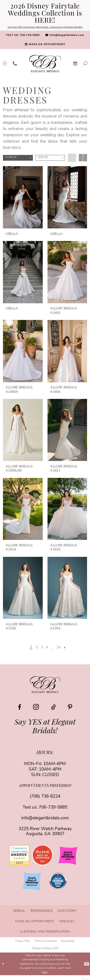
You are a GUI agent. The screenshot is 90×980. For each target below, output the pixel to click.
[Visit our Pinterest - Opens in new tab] (70, 712)
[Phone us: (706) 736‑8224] (15, 69)
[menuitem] (23, 40)
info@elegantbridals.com (45, 823)
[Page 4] (47, 653)
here (45, 977)
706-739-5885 (53, 812)
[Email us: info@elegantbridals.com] (65, 40)
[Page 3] (40, 653)
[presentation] (23, 202)
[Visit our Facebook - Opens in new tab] (20, 712)
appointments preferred (45, 791)
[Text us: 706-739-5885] (23, 40)
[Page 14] (62, 653)
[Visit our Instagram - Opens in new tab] (36, 712)
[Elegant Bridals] (45, 689)
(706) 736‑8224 (45, 802)
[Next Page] (70, 653)
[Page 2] (33, 653)
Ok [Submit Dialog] (86, 969)
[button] (18, 163)
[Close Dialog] (4, 969)
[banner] (45, 69)
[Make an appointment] (45, 49)
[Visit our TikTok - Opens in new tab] (53, 712)
